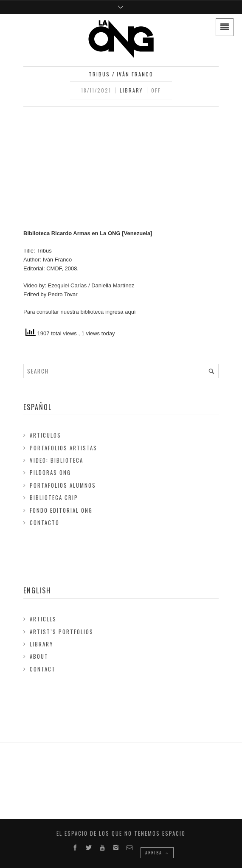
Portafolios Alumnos (63, 485)
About (39, 656)
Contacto (45, 522)
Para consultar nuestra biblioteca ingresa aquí (80, 312)
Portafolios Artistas (63, 448)
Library (131, 90)
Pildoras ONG (50, 472)
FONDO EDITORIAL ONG (61, 510)
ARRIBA (157, 853)
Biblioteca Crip (54, 497)
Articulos (45, 435)
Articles (43, 619)
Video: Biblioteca (56, 460)
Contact (43, 669)
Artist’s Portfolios (62, 632)
